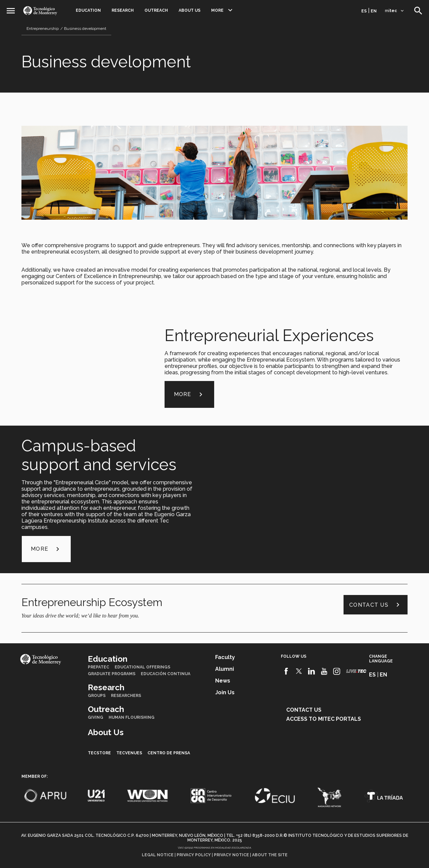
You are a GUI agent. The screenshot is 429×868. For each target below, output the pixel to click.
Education (88, 10)
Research (123, 10)
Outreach (156, 10)
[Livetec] (356, 671)
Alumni (225, 669)
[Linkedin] (312, 671)
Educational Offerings (142, 667)
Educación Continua (166, 674)
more (189, 394)
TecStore (99, 753)
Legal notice (158, 855)
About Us (190, 10)
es (364, 11)
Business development (85, 29)
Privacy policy (194, 855)
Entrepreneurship (43, 29)
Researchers (126, 696)
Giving (96, 717)
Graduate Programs (112, 674)
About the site (270, 855)
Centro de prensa (169, 753)
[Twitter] (299, 671)
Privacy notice (231, 855)
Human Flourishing (132, 717)
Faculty (225, 657)
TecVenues (129, 753)
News (223, 681)
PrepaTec (99, 667)
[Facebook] (286, 671)
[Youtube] (324, 671)
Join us (225, 692)
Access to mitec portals (324, 719)
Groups (97, 696)
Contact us (376, 605)
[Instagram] (337, 671)
